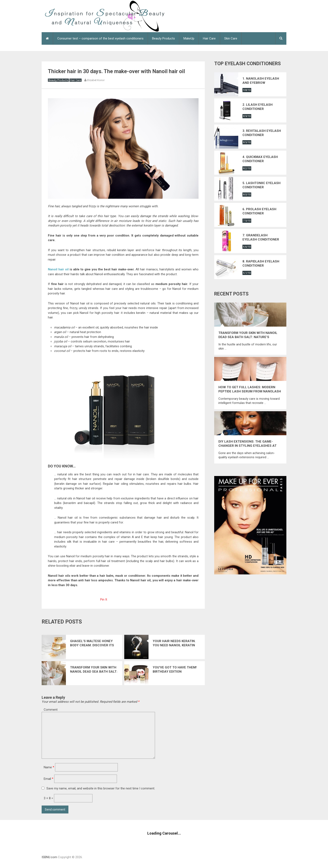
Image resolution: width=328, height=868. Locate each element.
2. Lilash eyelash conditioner (258, 107)
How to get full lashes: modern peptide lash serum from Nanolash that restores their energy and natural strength (250, 389)
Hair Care (209, 38)
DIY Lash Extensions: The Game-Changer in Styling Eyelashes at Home (247, 444)
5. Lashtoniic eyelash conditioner (261, 185)
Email (49, 779)
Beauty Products (163, 38)
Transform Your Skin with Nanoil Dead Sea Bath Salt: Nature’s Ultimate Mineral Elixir (94, 670)
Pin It (104, 599)
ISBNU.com (49, 857)
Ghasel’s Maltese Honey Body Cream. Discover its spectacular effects (92, 643)
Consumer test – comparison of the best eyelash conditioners (100, 38)
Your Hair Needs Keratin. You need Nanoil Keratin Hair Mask (174, 643)
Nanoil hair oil (58, 269)
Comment (51, 710)
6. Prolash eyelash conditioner (259, 211)
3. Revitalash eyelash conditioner (262, 133)
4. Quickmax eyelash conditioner (260, 159)
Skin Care (231, 38)
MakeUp (189, 38)
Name (49, 767)
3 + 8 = (49, 798)
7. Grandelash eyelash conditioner (261, 237)
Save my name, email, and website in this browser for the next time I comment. (101, 788)
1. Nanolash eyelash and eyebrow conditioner (261, 81)
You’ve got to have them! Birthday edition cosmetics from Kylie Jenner (175, 670)
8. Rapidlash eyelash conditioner (261, 263)
